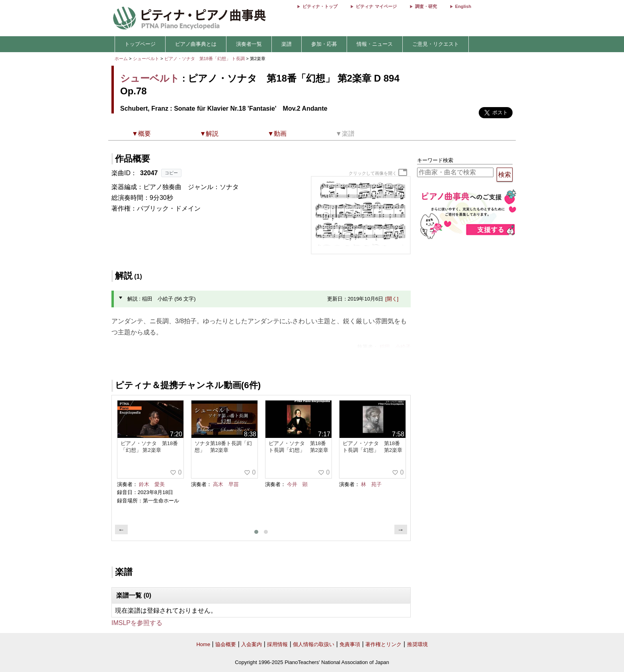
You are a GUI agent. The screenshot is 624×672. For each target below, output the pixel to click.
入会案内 (252, 644)
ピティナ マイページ (376, 6)
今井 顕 (297, 484)
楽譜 (287, 44)
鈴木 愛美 (152, 484)
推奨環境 (417, 644)
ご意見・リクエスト (436, 44)
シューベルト (146, 59)
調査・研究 (426, 6)
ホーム (121, 59)
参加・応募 (324, 44)
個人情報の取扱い (314, 644)
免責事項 (350, 644)
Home (203, 644)
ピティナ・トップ (320, 6)
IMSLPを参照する (137, 623)
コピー (171, 173)
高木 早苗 (226, 484)
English (463, 6)
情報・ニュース (375, 44)
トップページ (140, 44)
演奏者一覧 (249, 44)
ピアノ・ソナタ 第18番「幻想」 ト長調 (205, 59)
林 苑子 (371, 484)
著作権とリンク (383, 644)
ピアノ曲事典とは (196, 44)
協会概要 (226, 644)
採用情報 (277, 644)
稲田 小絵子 (395, 347)
